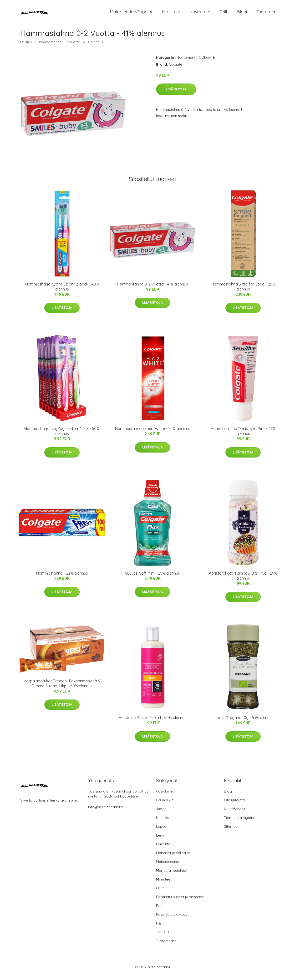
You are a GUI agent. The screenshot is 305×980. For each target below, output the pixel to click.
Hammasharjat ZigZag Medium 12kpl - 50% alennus (62, 436)
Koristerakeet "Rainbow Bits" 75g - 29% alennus (243, 580)
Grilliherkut (165, 805)
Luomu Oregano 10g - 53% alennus (243, 722)
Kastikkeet (200, 14)
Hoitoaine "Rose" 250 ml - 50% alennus (152, 722)
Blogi (242, 14)
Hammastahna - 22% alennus (62, 578)
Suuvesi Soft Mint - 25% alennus (152, 578)
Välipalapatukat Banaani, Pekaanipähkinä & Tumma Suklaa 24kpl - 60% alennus (62, 688)
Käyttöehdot (234, 814)
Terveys (163, 937)
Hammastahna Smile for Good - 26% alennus (243, 291)
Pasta (161, 910)
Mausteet (171, 14)
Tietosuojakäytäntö (240, 822)
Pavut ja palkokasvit (173, 919)
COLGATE (207, 62)
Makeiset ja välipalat (131, 14)
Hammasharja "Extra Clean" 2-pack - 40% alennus (62, 291)
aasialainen (165, 796)
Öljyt (160, 893)
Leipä (161, 840)
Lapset (162, 831)
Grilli (224, 14)
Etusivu (26, 47)
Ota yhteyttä (234, 805)
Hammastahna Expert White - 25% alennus (153, 433)
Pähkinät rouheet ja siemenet (180, 902)
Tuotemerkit (268, 14)
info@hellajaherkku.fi (105, 812)
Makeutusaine (168, 866)
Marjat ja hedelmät (172, 875)
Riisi (159, 928)
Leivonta (163, 849)
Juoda (161, 814)
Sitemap (231, 831)
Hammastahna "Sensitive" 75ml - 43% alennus (243, 436)
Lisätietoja (176, 94)
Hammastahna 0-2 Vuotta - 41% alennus (152, 289)
